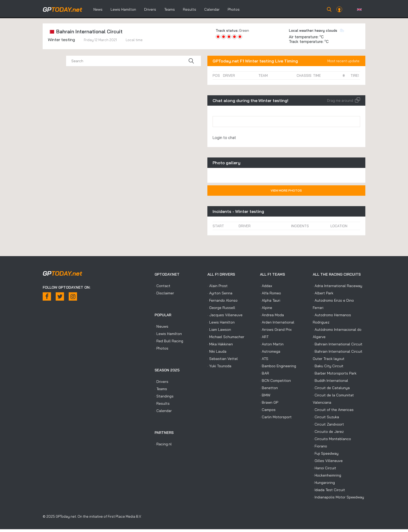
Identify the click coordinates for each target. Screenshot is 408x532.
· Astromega (270, 351)
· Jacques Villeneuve (225, 315)
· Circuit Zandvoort (328, 424)
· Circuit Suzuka (326, 417)
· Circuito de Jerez (328, 432)
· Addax (266, 286)
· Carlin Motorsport (276, 417)
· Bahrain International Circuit (338, 344)
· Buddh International (330, 381)
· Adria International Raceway (337, 286)
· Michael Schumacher (226, 337)
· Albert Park (323, 293)
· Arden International (277, 322)
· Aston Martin (272, 344)
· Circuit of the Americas (333, 410)
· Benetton (269, 388)
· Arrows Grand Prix (276, 330)
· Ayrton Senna (220, 293)
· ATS (264, 359)
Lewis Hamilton (123, 9)
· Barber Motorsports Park (335, 373)
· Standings (164, 396)
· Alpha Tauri (270, 300)
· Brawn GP (269, 402)
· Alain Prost (218, 286)
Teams (170, 9)
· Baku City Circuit (328, 366)
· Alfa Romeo (270, 293)
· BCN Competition (275, 381)
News (98, 9)
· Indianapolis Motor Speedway (338, 497)
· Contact (162, 286)
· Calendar (163, 411)
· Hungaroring (324, 483)
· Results (162, 403)
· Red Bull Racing (169, 341)
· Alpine (266, 308)
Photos (234, 9)
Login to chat (224, 138)
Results (190, 9)
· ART (264, 337)
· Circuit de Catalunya (331, 388)
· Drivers (161, 382)
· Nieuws (161, 326)
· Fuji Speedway (326, 453)
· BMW (265, 395)
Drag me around (344, 100)
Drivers (150, 9)
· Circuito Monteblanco (332, 439)
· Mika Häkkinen (220, 344)
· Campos (268, 410)
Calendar (212, 9)
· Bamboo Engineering (278, 366)
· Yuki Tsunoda (219, 366)
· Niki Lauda (217, 351)
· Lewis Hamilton (168, 334)
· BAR (264, 373)
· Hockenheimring (327, 475)
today (62, 9)
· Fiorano (320, 446)
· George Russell (221, 308)
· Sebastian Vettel (223, 359)
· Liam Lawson (219, 330)
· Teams (161, 389)
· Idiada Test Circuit (329, 490)
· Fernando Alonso (222, 300)
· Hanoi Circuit (324, 468)
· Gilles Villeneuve (328, 461)
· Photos (161, 348)
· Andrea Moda (272, 315)
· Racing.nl (163, 444)
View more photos (286, 190)
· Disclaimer (164, 293)
